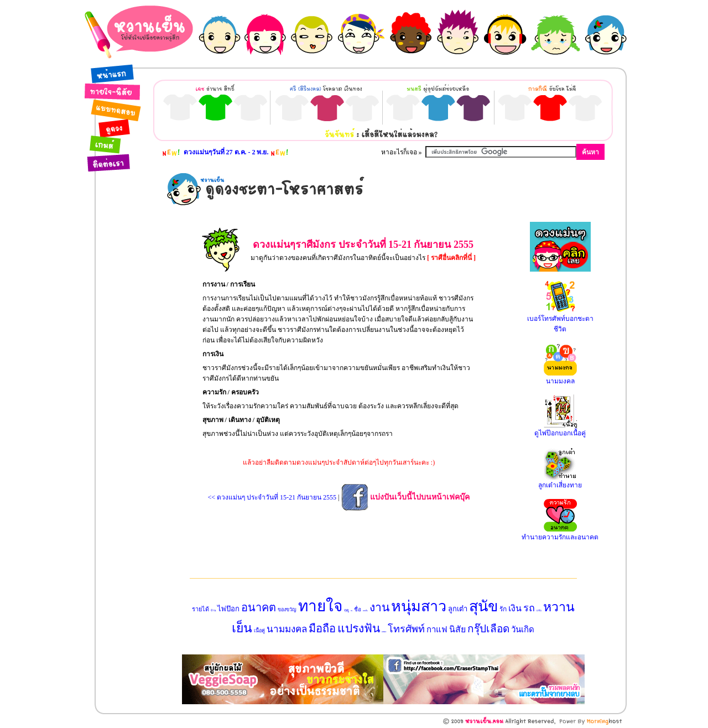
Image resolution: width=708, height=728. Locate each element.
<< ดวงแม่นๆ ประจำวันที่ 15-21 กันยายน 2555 (272, 497)
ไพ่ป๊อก (228, 609)
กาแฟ (437, 630)
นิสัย (457, 629)
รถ (529, 608)
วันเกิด (523, 630)
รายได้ (201, 609)
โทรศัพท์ (406, 629)
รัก (503, 609)
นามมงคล (287, 629)
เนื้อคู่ (259, 631)
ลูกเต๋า (458, 609)
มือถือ (322, 628)
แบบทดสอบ (384, 632)
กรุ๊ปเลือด (488, 629)
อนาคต (259, 607)
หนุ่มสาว (419, 606)
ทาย (352, 611)
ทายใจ (320, 606)
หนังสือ (365, 611)
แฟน (539, 610)
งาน (379, 607)
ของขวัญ (287, 610)
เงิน (515, 608)
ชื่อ (358, 609)
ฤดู (347, 610)
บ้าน (213, 610)
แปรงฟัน (359, 628)
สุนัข (483, 606)
